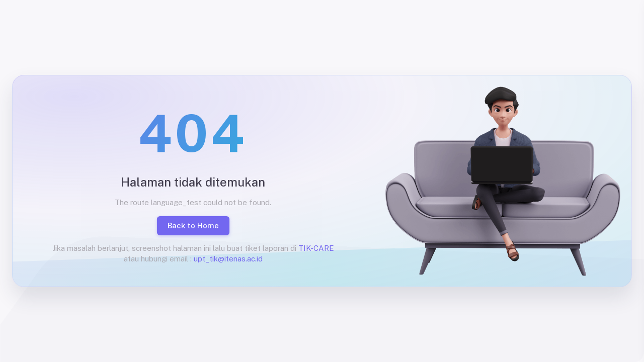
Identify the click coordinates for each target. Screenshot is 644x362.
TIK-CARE (316, 248)
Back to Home (193, 225)
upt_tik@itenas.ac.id (228, 259)
